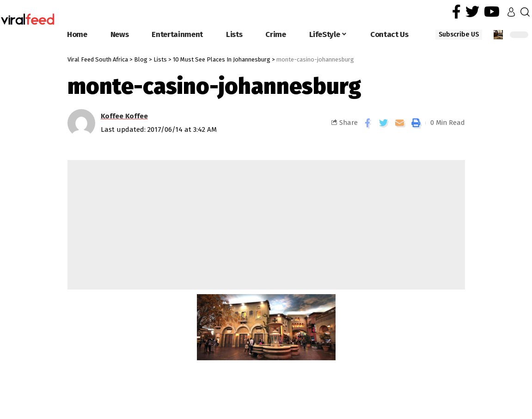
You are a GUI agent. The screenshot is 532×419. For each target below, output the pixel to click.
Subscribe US (459, 34)
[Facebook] (456, 12)
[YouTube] (492, 12)
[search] (525, 12)
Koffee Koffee (124, 116)
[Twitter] (472, 12)
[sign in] (511, 12)
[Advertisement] (266, 225)
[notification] (498, 35)
